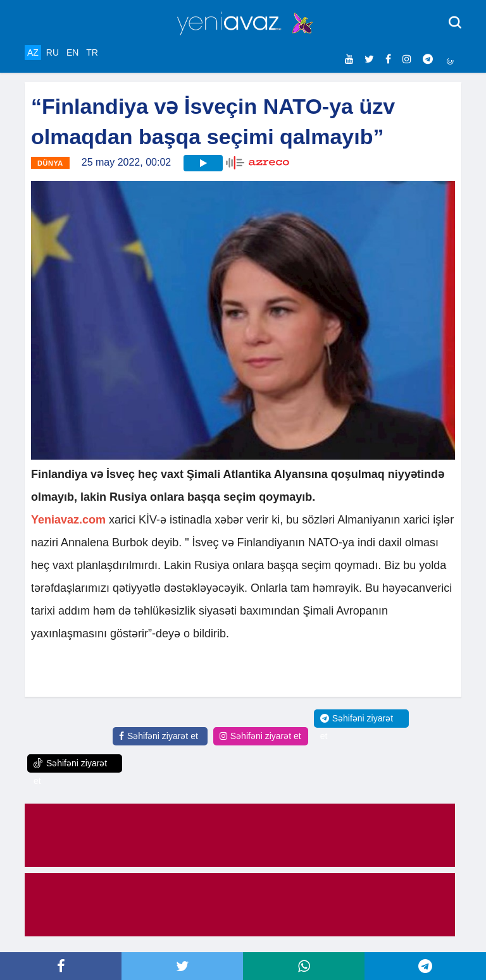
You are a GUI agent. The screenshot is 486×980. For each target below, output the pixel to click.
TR (92, 52)
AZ (33, 52)
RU (53, 52)
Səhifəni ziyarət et (159, 736)
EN (72, 52)
